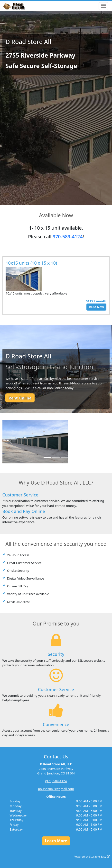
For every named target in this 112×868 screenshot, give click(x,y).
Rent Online (20, 398)
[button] (10, 442)
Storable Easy (99, 856)
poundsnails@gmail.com (56, 789)
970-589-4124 (68, 237)
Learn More (56, 841)
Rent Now (96, 307)
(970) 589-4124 (56, 781)
